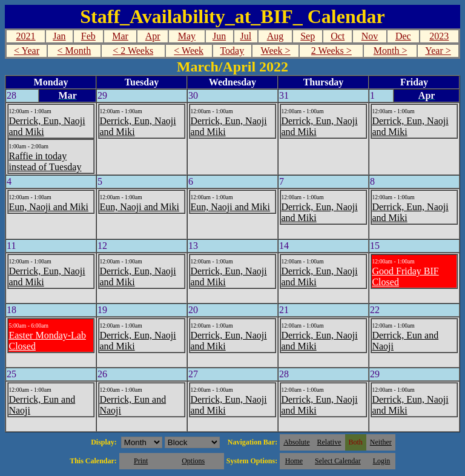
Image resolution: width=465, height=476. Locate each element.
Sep (308, 36)
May (187, 36)
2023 (439, 36)
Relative (329, 442)
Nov (370, 36)
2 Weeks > (331, 51)
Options (193, 461)
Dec (403, 36)
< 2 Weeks (133, 51)
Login (382, 461)
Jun (219, 36)
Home (294, 461)
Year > (438, 51)
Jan (59, 36)
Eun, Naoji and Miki (48, 207)
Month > (391, 51)
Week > (276, 51)
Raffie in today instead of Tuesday (45, 161)
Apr (153, 36)
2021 (26, 36)
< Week (189, 51)
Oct (338, 36)
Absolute (296, 442)
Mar (120, 36)
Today (232, 51)
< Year (27, 51)
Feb (88, 36)
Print (141, 461)
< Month (74, 51)
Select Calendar (338, 461)
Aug (275, 36)
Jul (246, 36)
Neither (381, 442)
